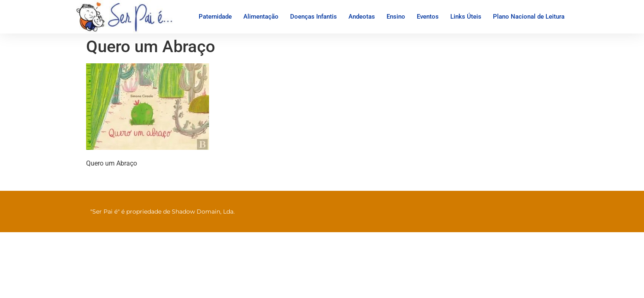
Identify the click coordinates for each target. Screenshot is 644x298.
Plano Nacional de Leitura (529, 17)
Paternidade (215, 17)
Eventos (428, 17)
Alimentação (261, 17)
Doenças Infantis (314, 17)
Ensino (396, 17)
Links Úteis (466, 17)
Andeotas (362, 17)
